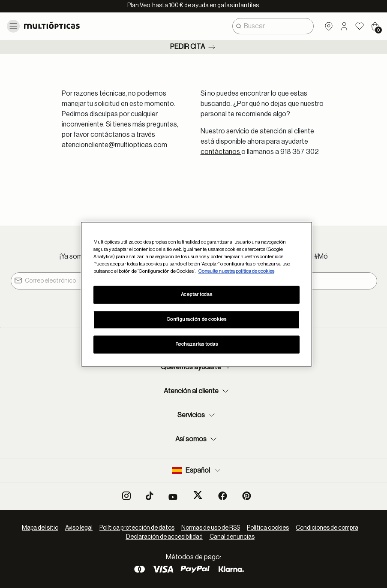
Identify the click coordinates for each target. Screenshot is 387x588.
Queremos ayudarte (197, 367)
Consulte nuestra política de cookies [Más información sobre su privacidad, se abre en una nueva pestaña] (236, 271)
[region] (197, 294)
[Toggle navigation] (13, 26)
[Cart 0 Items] (375, 26)
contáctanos (221, 152)
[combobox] (273, 26)
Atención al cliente (197, 391)
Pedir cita (193, 47)
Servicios (197, 415)
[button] (344, 26)
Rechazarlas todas (197, 344)
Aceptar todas (196, 294)
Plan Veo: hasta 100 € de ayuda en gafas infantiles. (194, 6)
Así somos (197, 439)
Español (197, 470)
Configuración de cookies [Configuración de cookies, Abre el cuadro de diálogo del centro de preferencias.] (197, 319)
